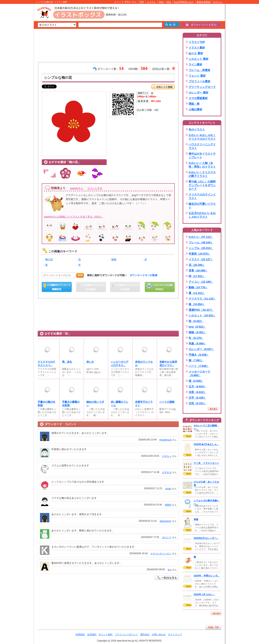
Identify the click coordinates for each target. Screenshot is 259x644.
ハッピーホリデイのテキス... (120, 364)
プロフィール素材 (199, 81)
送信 (80, 275)
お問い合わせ (159, 635)
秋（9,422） (196, 321)
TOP (142, 2)
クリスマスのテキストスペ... (46, 364)
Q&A (161, 2)
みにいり (167, 537)
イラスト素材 (197, 48)
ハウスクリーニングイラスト (202, 146)
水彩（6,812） (197, 392)
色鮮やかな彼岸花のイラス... (168, 364)
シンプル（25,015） (201, 248)
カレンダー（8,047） (201, 349)
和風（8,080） (197, 343)
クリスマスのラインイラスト (202, 196)
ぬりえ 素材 (196, 53)
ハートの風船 (167, 402)
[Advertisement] (15, 64)
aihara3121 (165, 521)
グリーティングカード (202, 87)
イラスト (151, 2)
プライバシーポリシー (126, 635)
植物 (114, 259)
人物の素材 (195, 109)
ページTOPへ (213, 627)
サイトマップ (175, 635)
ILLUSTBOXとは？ (184, 2)
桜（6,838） (196, 381)
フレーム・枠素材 (199, 70)
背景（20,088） (198, 271)
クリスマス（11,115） (202, 299)
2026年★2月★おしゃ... (206, 444)
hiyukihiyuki (165, 440)
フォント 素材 (197, 76)
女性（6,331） (197, 403)
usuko (168, 489)
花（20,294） (197, 265)
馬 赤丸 (67, 362)
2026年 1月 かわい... (204, 594)
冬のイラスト (197, 129)
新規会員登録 (204, 2)
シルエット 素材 (199, 59)
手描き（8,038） (199, 355)
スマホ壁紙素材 (198, 98)
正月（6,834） (197, 386)
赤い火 (90, 362)
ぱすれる (167, 472)
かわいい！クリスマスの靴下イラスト (202, 174)
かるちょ (167, 456)
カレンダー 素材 (199, 92)
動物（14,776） (198, 287)
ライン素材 (195, 64)
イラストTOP (197, 42)
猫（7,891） (196, 360)
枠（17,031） (197, 276)
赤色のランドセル (144, 364)
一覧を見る (213, 409)
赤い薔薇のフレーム (120, 404)
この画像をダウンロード (57, 287)
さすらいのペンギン (161, 554)
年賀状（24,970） (200, 254)
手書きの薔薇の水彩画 (71, 404)
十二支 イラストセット (206, 463)
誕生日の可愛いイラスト (202, 206)
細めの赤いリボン (95, 404)
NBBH (168, 505)
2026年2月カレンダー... (206, 538)
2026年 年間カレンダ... (207, 576)
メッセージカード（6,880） (199, 373)
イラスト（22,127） (201, 259)
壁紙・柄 (194, 104)
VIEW (187, 436)
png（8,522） (197, 327)
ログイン (218, 2)
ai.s (170, 570)
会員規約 (92, 635)
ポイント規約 (106, 635)
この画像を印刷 (160, 287)
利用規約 (80, 635)
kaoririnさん (77, 188)
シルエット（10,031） (202, 315)
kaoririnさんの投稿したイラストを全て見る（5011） (74, 217)
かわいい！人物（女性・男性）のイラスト (202, 165)
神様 (196, 519)
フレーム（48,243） (201, 242)
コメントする (95, 188)
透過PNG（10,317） (201, 310)
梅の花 (49, 259)
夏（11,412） (197, 293)
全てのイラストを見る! (201, 25)
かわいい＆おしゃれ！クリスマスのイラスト (202, 137)
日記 (169, 2)
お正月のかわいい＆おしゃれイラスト (202, 215)
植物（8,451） (197, 332)
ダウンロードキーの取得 (144, 275)
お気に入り (163, 87)
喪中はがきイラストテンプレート (202, 155)
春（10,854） (197, 304)
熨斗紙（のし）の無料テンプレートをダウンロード (202, 185)
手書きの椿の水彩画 (46, 404)
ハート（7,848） (199, 366)
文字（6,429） (197, 398)
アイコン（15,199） (201, 282)
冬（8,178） (196, 338)
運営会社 (145, 635)
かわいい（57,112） (201, 237)
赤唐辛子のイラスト (144, 404)
